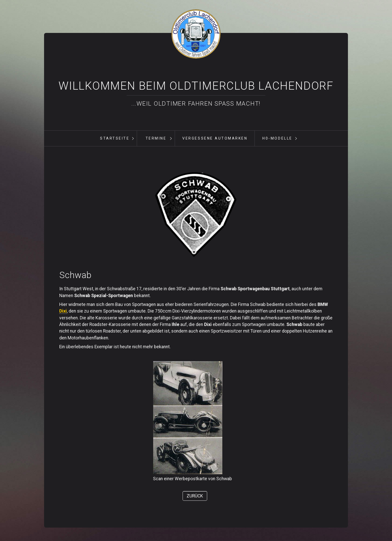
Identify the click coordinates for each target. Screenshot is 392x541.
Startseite (115, 138)
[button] (195, 496)
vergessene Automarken (215, 138)
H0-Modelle (277, 138)
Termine (156, 138)
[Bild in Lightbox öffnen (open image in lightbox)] (196, 215)
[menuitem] (114, 139)
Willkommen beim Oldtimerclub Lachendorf (196, 86)
